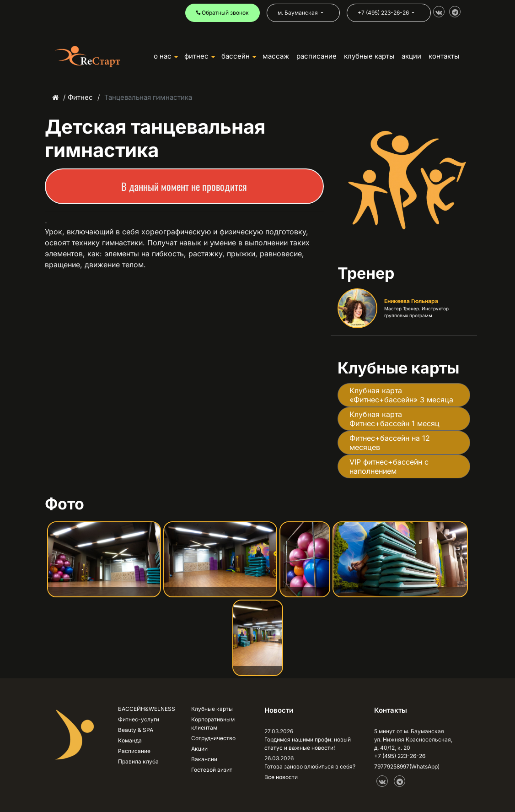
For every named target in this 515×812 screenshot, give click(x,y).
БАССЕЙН (239, 56)
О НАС (166, 56)
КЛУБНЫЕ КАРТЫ (369, 56)
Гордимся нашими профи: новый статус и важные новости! (308, 744)
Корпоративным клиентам (213, 723)
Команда (130, 740)
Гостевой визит (212, 770)
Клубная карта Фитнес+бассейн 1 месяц (394, 419)
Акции (199, 749)
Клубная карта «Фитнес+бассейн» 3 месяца (401, 395)
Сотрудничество (213, 738)
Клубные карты (212, 709)
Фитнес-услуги (139, 719)
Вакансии (204, 759)
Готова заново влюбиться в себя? (310, 766)
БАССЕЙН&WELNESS (147, 709)
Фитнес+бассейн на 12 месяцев (390, 443)
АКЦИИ (411, 56)
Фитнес (80, 97)
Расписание (134, 751)
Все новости (281, 777)
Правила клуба (138, 761)
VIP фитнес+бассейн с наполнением (389, 466)
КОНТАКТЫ (444, 56)
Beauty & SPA (136, 730)
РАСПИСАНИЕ (317, 56)
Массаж (276, 56)
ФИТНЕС (200, 56)
